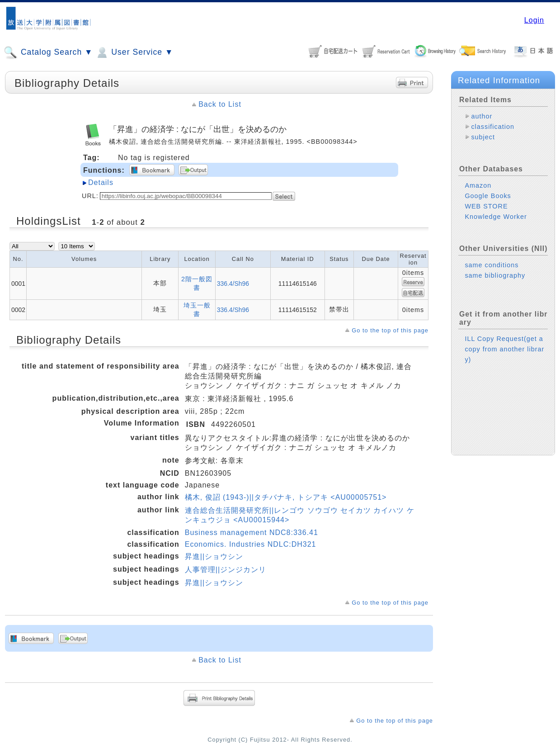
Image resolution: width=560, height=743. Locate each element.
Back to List (220, 104)
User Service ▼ (134, 52)
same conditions (492, 265)
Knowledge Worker (496, 217)
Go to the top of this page (390, 330)
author (482, 116)
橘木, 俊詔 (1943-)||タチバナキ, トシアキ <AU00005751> (286, 497)
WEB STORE (486, 206)
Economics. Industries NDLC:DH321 (251, 544)
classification (493, 127)
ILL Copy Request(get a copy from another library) (504, 349)
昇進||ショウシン (214, 556)
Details (101, 182)
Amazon (478, 185)
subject (483, 137)
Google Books (488, 196)
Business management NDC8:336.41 (252, 532)
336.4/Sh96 (233, 284)
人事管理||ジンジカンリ (226, 570)
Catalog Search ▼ (48, 52)
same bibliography (495, 275)
